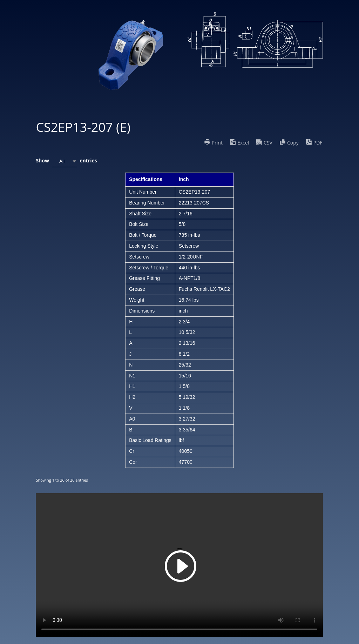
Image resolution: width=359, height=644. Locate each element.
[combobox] (65, 161)
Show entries (66, 161)
